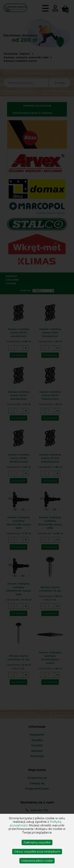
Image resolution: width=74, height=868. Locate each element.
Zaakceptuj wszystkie (37, 842)
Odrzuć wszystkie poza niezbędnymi (37, 852)
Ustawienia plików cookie (37, 861)
